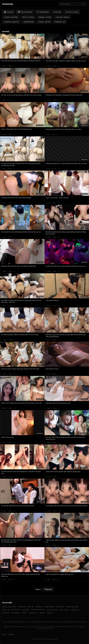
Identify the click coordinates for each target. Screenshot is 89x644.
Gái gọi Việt (6, 613)
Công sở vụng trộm (52, 610)
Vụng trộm (42, 613)
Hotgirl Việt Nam (50, 607)
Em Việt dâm (60, 607)
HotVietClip (8, 4)
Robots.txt (11, 634)
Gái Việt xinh (39, 607)
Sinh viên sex (16, 610)
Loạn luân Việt (33, 613)
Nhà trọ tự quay (64, 610)
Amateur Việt (6, 610)
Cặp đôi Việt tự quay (72, 607)
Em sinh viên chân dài (38, 610)
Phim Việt (31, 607)
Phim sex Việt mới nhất (9, 607)
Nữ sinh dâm (25, 610)
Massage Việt (75, 610)
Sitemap (4, 634)
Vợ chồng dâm (15, 613)
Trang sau (48, 589)
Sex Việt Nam (22, 607)
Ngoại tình (50, 613)
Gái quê (24, 613)
